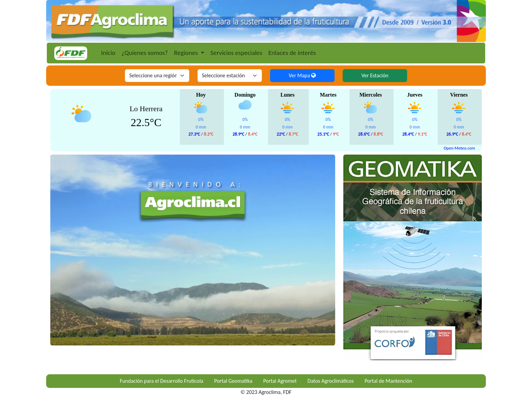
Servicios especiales (236, 53)
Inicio (108, 53)
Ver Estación (375, 75)
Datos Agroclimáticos (330, 381)
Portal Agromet (280, 381)
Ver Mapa (302, 75)
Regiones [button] (187, 53)
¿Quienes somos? (145, 53)
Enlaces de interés (292, 53)
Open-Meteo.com (459, 148)
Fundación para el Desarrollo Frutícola (161, 381)
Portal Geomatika (233, 381)
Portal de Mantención (388, 381)
